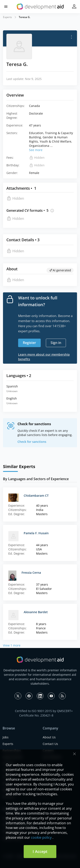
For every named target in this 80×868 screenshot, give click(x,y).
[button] (6, 7)
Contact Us (50, 744)
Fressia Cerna (31, 573)
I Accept (40, 851)
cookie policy (41, 837)
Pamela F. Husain (36, 533)
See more (36, 150)
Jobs (6, 737)
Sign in (56, 343)
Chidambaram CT (36, 496)
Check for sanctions (32, 442)
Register (29, 343)
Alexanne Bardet (36, 612)
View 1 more (12, 645)
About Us (49, 737)
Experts (7, 17)
